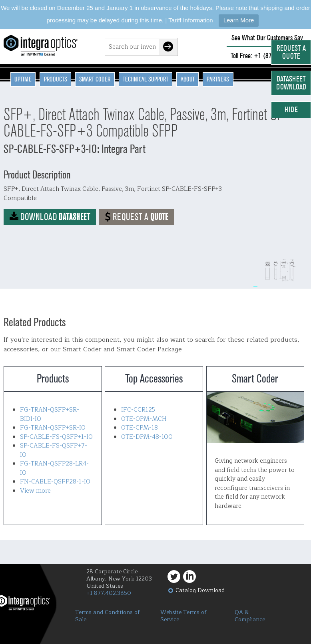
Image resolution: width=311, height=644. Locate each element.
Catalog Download (200, 590)
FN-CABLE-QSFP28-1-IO (55, 482)
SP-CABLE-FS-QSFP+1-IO (56, 437)
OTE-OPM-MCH (144, 419)
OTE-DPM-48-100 (147, 437)
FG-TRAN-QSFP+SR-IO (53, 428)
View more (35, 491)
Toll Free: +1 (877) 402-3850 (267, 56)
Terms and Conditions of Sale (108, 616)
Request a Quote (291, 52)
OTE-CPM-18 (140, 428)
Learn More (239, 20)
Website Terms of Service (183, 616)
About (188, 79)
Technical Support (146, 79)
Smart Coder (95, 79)
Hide (291, 110)
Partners (218, 79)
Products (56, 79)
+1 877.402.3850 (109, 593)
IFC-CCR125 (138, 410)
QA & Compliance (250, 616)
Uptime (23, 79)
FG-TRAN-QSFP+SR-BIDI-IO (50, 414)
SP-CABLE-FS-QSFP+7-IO (54, 450)
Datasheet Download (291, 83)
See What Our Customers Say (267, 38)
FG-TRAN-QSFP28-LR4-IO (54, 468)
